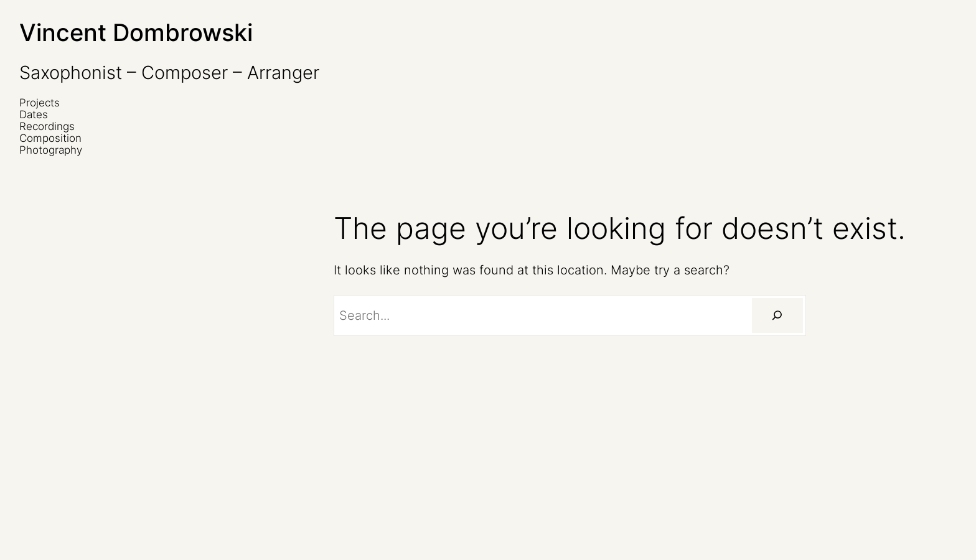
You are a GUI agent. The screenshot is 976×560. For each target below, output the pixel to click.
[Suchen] (777, 315)
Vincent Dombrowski (136, 32)
